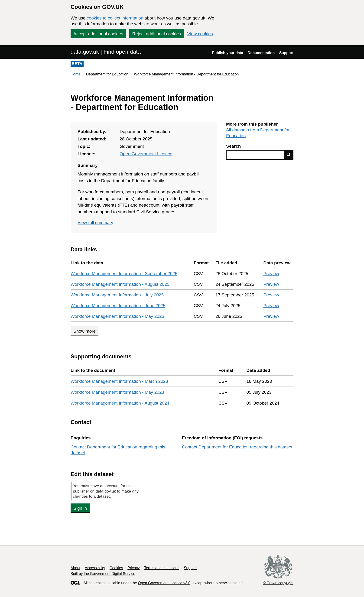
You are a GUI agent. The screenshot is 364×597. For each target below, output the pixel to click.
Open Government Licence (146, 154)
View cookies (200, 34)
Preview (271, 274)
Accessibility (95, 568)
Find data (289, 155)
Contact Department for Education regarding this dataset (237, 447)
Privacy (133, 568)
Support (286, 53)
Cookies (116, 568)
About (75, 568)
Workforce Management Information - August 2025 (120, 284)
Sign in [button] (80, 508)
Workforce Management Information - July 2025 (117, 295)
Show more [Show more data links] (84, 331)
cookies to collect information (115, 18)
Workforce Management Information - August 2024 (120, 403)
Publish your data (227, 53)
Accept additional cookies (98, 34)
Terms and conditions (162, 568)
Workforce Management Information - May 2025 (117, 316)
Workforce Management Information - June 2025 (118, 306)
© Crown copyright (278, 583)
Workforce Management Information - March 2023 (119, 381)
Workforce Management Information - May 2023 (117, 392)
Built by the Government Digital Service (103, 574)
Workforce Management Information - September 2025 (124, 274)
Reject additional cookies (156, 34)
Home (76, 74)
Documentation (261, 53)
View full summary (95, 222)
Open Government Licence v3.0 (164, 583)
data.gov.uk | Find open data (106, 52)
